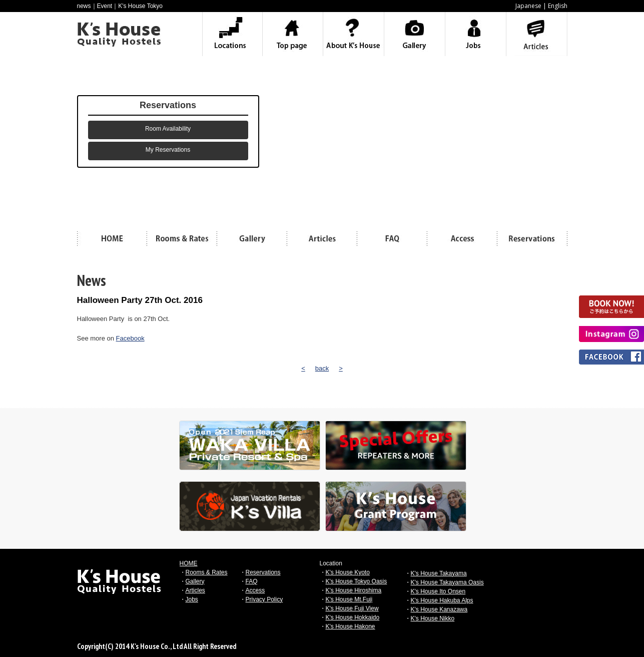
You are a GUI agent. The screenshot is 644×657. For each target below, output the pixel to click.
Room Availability (168, 129)
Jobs (192, 599)
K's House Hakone (351, 626)
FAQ (252, 581)
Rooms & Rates (207, 572)
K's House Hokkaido (353, 617)
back (322, 368)
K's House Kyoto (348, 572)
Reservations (263, 572)
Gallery (195, 581)
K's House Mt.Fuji (349, 599)
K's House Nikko (433, 618)
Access (255, 590)
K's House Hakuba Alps (442, 600)
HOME (189, 563)
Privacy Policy (264, 599)
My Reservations (168, 150)
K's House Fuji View (352, 608)
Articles (195, 590)
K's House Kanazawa (439, 609)
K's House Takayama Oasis (447, 582)
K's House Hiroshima (354, 590)
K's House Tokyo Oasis (357, 581)
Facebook (130, 338)
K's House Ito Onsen (438, 591)
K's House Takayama (439, 573)
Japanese (528, 6)
